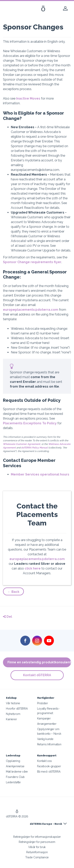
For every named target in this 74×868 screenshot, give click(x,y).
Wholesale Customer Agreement (22, 444)
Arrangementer (47, 724)
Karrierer (11, 719)
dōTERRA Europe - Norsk (46, 824)
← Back (13, 592)
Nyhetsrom (13, 714)
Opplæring (13, 761)
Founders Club (15, 777)
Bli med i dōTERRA (49, 772)
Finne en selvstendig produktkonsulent (39, 662)
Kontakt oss (45, 761)
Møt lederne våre (17, 772)
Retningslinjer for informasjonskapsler (37, 837)
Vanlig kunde (45, 739)
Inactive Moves (28, 98)
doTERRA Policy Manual (34, 448)
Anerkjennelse (15, 766)
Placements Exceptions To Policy (30, 423)
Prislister (43, 703)
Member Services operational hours (40, 474)
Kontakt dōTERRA (37, 675)
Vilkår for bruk (37, 847)
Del (7, 617)
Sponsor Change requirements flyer (32, 262)
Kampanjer (44, 718)
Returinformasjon (37, 852)
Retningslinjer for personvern (37, 842)
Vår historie (13, 703)
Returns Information (49, 744)
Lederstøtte (13, 782)
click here (33, 568)
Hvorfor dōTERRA (17, 708)
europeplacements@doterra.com (31, 310)
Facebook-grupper (49, 766)
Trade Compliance (37, 857)
